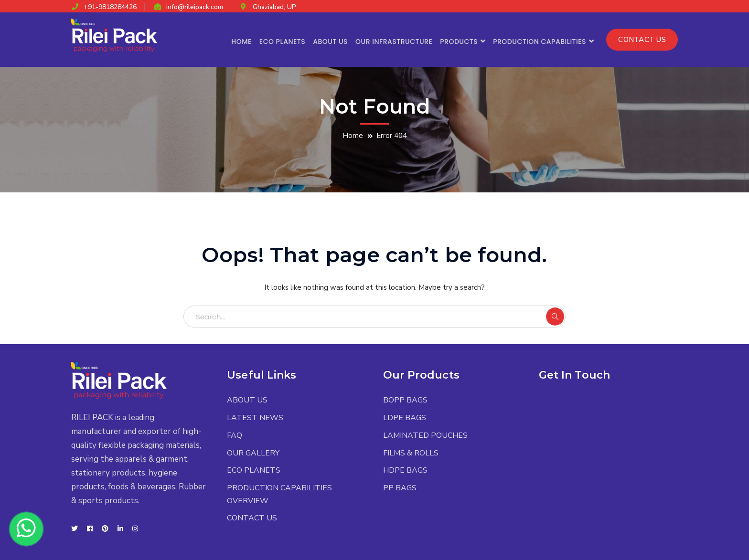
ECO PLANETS (254, 470)
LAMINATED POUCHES (425, 435)
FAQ (235, 435)
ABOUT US (247, 400)
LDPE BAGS (405, 418)
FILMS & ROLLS (411, 453)
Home (353, 136)
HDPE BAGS (405, 470)
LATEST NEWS (255, 418)
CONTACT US (642, 40)
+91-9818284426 (110, 7)
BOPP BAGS (405, 400)
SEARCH (555, 317)
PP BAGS (400, 488)
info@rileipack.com (195, 7)
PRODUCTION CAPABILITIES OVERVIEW (279, 494)
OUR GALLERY (253, 453)
